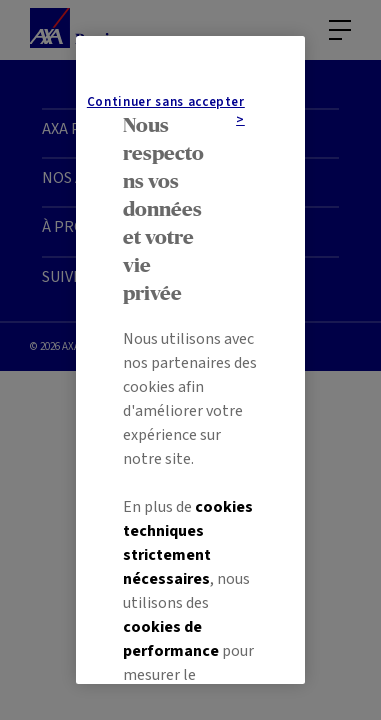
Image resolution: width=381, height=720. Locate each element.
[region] (190, 360)
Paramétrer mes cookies (190, 621)
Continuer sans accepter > (190, 524)
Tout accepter (191, 573)
